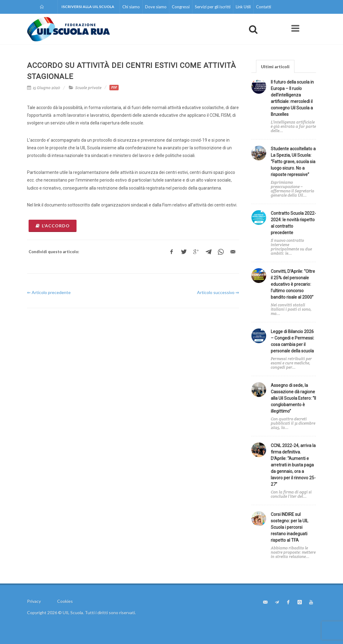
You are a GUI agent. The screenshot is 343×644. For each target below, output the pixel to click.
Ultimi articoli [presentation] (275, 67)
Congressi (181, 7)
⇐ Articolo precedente (49, 292)
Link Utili (243, 7)
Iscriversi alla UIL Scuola (88, 7)
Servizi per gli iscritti (213, 7)
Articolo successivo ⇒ (218, 292)
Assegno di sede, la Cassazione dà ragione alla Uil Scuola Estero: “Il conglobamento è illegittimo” (293, 398)
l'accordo (53, 226)
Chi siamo (131, 7)
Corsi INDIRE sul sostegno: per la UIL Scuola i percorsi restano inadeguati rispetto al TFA (290, 527)
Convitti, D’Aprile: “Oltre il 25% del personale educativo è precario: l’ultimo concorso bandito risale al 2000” (293, 284)
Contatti (264, 7)
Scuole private (88, 88)
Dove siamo (156, 7)
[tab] (275, 66)
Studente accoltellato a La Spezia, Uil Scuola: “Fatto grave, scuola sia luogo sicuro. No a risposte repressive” (293, 162)
